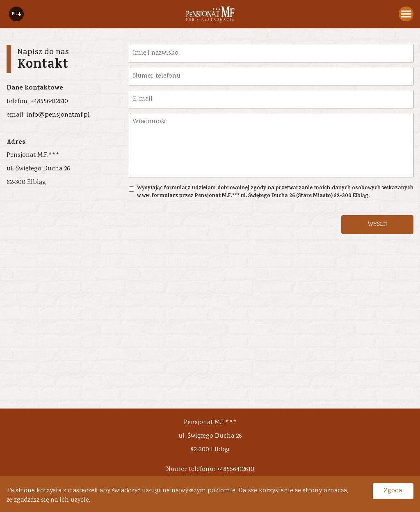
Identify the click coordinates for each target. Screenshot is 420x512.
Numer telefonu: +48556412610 (210, 470)
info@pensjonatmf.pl (58, 115)
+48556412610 (49, 102)
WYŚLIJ (377, 225)
